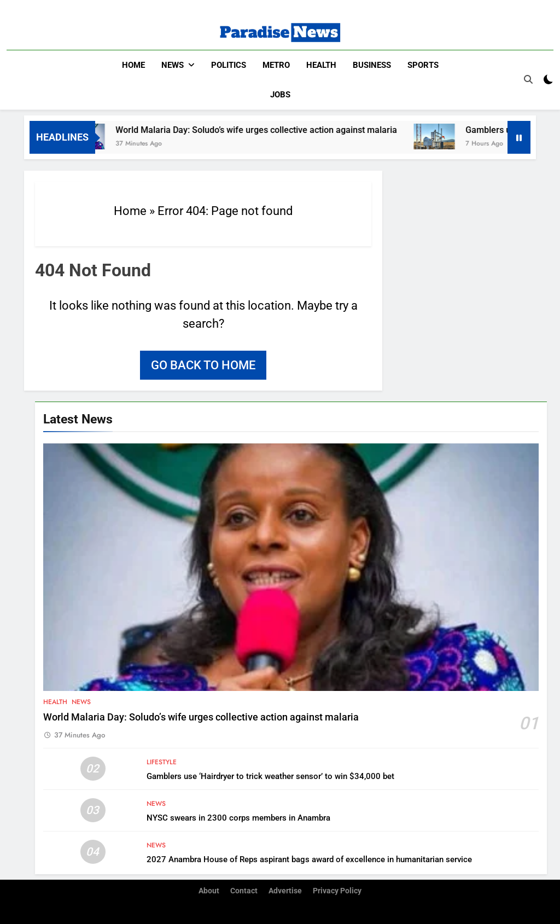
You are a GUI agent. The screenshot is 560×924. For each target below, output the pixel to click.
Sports (423, 65)
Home (133, 65)
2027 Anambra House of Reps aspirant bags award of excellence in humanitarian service (309, 859)
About (209, 890)
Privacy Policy (337, 890)
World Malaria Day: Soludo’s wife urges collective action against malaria (273, 129)
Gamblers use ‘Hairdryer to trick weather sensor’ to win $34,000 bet (270, 776)
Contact (244, 890)
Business (372, 65)
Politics (229, 65)
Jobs (280, 95)
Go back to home (203, 365)
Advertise (285, 890)
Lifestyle (162, 762)
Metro (276, 65)
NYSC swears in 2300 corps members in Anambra (238, 817)
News (173, 65)
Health (321, 65)
